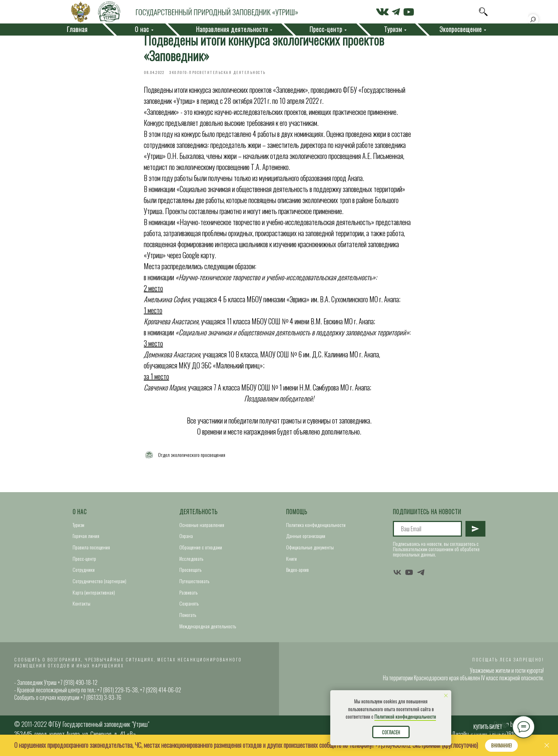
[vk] (397, 576)
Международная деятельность (208, 629)
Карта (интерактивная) (94, 595)
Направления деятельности (232, 29)
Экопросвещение (461, 29)
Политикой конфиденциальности (405, 716)
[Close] (547, 746)
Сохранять (189, 607)
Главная (77, 29)
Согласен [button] (391, 732)
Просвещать (190, 573)
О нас (80, 515)
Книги (291, 562)
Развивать (188, 595)
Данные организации (306, 539)
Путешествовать (194, 584)
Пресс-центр (84, 562)
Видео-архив (298, 573)
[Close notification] (446, 696)
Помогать (188, 618)
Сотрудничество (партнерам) (99, 584)
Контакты (81, 607)
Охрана (186, 539)
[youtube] (409, 576)
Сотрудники (84, 573)
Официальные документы (310, 551)
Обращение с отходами (201, 551)
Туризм (78, 528)
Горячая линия (86, 539)
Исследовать (191, 562)
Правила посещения (91, 551)
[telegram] (421, 576)
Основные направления (202, 528)
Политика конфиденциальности (316, 528)
